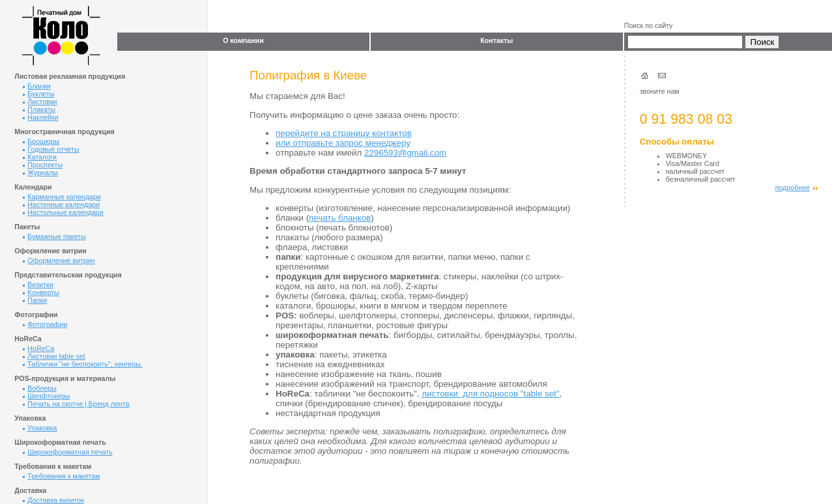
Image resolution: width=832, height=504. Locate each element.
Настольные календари (63, 212)
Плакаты (39, 109)
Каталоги (40, 157)
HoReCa (38, 348)
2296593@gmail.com (405, 153)
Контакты (496, 40)
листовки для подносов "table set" (490, 394)
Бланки (37, 86)
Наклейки (40, 117)
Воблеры (39, 388)
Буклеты (38, 94)
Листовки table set (54, 356)
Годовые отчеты (51, 149)
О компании (243, 40)
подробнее (796, 188)
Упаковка (40, 428)
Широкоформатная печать (67, 452)
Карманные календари (62, 197)
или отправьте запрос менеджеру (343, 143)
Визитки (38, 285)
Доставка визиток (53, 500)
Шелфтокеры (46, 396)
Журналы (40, 173)
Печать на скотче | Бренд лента (76, 404)
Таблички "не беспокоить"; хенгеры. (82, 364)
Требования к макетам (61, 476)
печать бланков (340, 218)
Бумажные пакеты (54, 236)
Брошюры (41, 141)
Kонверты (41, 292)
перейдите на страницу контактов (344, 133)
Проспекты (43, 165)
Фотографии (45, 324)
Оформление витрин (59, 260)
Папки (35, 300)
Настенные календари (61, 204)
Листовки (40, 102)
